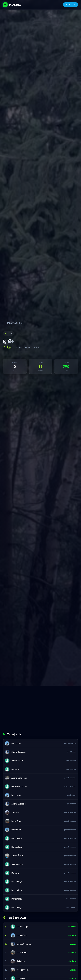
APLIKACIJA (71, 5)
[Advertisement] (40, 710)
